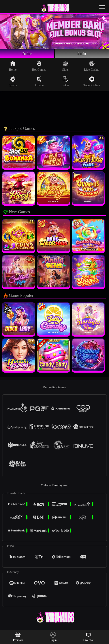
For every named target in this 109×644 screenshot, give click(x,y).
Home (13, 67)
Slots (66, 67)
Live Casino (92, 67)
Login (82, 54)
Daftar (27, 54)
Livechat (88, 637)
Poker (65, 83)
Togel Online (92, 83)
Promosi (18, 637)
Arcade (39, 83)
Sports (13, 83)
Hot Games (39, 67)
